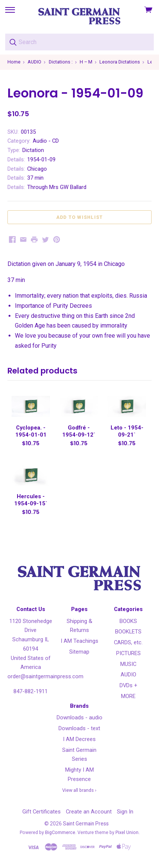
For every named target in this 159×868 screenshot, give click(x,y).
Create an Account (89, 812)
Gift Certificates (42, 812)
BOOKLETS (128, 632)
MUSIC (128, 664)
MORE (128, 696)
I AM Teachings (79, 641)
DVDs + (128, 685)
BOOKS (128, 621)
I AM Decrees (79, 739)
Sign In (125, 812)
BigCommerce (60, 832)
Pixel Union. (128, 832)
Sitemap (79, 652)
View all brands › (79, 790)
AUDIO (128, 675)
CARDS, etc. (128, 642)
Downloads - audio (79, 717)
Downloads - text (79, 728)
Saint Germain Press (86, 824)
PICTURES (128, 653)
